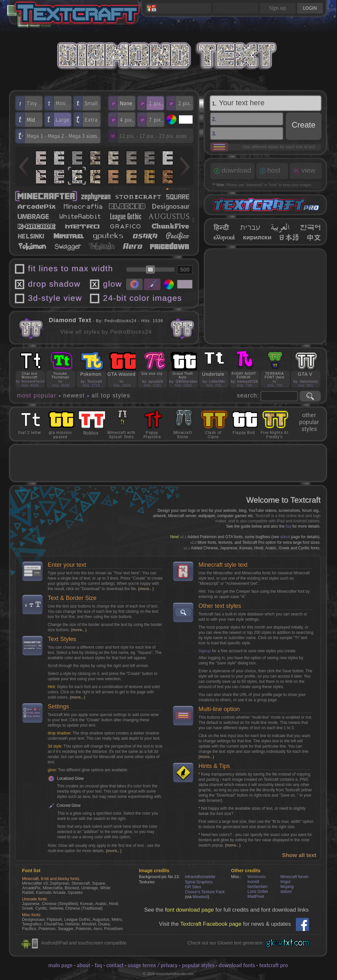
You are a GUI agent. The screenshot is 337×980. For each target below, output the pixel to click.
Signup (205, 651)
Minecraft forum (294, 877)
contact (115, 965)
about (285, 537)
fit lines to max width (71, 268)
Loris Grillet (258, 892)
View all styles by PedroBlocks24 (106, 332)
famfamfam (258, 887)
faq (288, 526)
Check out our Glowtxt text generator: (226, 943)
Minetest (200, 897)
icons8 (253, 882)
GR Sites (193, 887)
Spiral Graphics (199, 882)
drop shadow (54, 284)
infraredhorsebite (200, 877)
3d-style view (55, 298)
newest (74, 395)
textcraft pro (274, 965)
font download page (189, 910)
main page (60, 965)
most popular (37, 395)
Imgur (285, 882)
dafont (286, 892)
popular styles (198, 965)
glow (112, 284)
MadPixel (256, 896)
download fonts (237, 965)
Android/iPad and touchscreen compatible (84, 943)
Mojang (287, 887)
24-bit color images (143, 298)
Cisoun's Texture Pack (205, 892)
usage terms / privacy (153, 965)
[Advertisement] (266, 296)
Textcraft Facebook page (211, 924)
